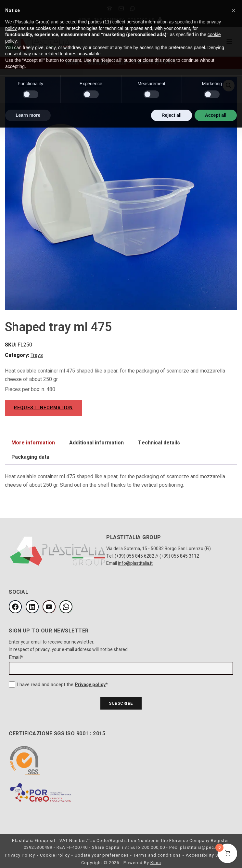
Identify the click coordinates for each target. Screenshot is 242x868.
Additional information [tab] (96, 443)
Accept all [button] (216, 115)
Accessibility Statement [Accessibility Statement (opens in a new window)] (212, 855)
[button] (234, 10)
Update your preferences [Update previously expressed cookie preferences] (102, 855)
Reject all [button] (171, 115)
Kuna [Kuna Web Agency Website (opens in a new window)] (156, 863)
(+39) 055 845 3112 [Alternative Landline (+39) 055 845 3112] (179, 556)
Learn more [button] (28, 115)
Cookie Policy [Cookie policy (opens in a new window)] (55, 855)
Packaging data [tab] (30, 457)
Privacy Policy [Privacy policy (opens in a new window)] (20, 855)
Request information (43, 408)
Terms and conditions (157, 855)
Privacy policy (90, 685)
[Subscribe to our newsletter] (121, 703)
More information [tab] (33, 443)
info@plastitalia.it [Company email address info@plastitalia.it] (135, 563)
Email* (16, 658)
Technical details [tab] (159, 443)
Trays (37, 355)
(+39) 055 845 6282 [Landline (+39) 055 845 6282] (134, 556)
